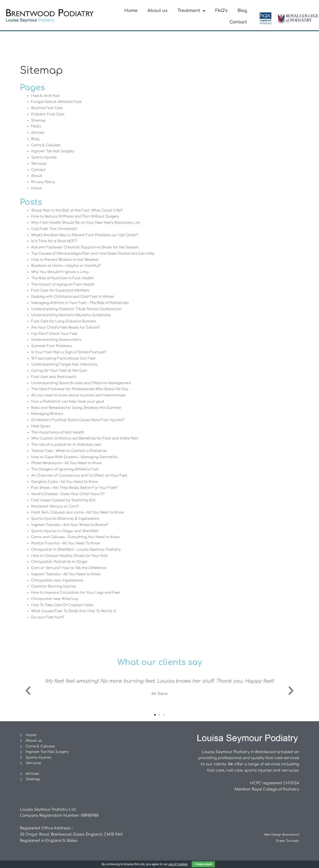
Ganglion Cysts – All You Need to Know (67, 482)
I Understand (203, 864)
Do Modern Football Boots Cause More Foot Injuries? (82, 420)
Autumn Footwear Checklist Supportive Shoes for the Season (90, 247)
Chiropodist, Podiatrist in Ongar (62, 562)
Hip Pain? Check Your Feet (56, 334)
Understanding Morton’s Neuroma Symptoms (75, 315)
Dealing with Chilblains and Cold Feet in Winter (76, 297)
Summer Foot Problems (53, 346)
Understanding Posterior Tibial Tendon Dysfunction (81, 309)
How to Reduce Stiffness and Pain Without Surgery (79, 216)
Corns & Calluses (47, 145)
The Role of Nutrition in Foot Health (65, 278)
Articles (38, 133)
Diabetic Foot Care (49, 114)
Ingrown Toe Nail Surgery (55, 151)
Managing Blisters (48, 414)
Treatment (191, 11)
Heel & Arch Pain (47, 96)
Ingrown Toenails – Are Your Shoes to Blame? (73, 525)
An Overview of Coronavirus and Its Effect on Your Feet (83, 475)
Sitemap (39, 120)
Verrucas (40, 164)
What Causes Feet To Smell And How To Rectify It (77, 611)
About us (158, 11)
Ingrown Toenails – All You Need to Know (69, 574)
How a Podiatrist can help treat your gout (72, 401)
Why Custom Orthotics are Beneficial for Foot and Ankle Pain (89, 438)
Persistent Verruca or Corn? (58, 506)
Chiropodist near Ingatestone (60, 580)
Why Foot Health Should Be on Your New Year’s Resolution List (90, 223)
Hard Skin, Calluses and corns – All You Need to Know (82, 512)
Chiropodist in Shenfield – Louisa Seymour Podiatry (80, 549)
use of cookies (178, 864)
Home (131, 11)
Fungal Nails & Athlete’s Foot (58, 102)
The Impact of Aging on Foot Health (65, 284)
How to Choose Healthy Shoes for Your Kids (73, 556)
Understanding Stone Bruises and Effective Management (86, 383)
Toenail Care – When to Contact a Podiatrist (72, 451)
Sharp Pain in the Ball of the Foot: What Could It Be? (80, 210)
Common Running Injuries (56, 586)
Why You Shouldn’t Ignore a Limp (63, 272)
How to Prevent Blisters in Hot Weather (68, 260)
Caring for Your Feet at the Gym (61, 371)
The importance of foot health (60, 432)
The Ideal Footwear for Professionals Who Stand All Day (84, 389)
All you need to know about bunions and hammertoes (83, 395)
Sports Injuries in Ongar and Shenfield (68, 531)
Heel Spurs (42, 426)
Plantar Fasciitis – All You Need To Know (69, 543)
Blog (242, 11)
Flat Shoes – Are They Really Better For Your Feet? (78, 488)
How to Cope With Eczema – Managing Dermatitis (78, 457)
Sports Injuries (45, 157)
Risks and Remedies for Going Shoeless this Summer (81, 408)
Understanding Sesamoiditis (59, 340)
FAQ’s (221, 11)
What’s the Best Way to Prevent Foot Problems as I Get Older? (89, 235)
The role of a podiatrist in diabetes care (69, 445)
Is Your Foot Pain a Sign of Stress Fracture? (72, 352)
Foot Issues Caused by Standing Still (66, 500)
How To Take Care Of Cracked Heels (65, 605)
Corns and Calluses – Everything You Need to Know (80, 537)
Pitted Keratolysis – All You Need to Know (69, 463)
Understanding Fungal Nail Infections (67, 364)
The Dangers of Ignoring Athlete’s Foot (68, 469)
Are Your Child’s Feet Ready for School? (69, 327)
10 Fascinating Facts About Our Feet (66, 358)
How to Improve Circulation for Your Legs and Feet (80, 593)
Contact (238, 22)
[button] (28, 691)
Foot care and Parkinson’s (56, 377)
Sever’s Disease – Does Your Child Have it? (71, 494)
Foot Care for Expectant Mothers (63, 290)
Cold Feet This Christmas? (56, 229)
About (37, 176)
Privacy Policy (44, 182)
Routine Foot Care (48, 108)
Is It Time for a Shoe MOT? (56, 241)
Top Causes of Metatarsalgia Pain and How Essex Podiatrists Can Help (99, 253)
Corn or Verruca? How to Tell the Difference (72, 568)
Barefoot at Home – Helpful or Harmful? (69, 266)
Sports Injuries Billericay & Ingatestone (68, 519)
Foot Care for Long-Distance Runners (67, 321)
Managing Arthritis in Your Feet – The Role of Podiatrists (84, 303)
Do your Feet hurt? (49, 617)
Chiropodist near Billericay (57, 599)
